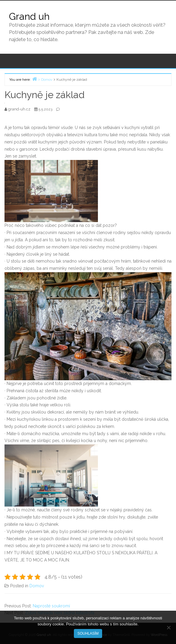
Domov (37, 586)
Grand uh (29, 16)
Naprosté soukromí (51, 606)
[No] (168, 627)
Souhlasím (88, 633)
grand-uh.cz (20, 109)
